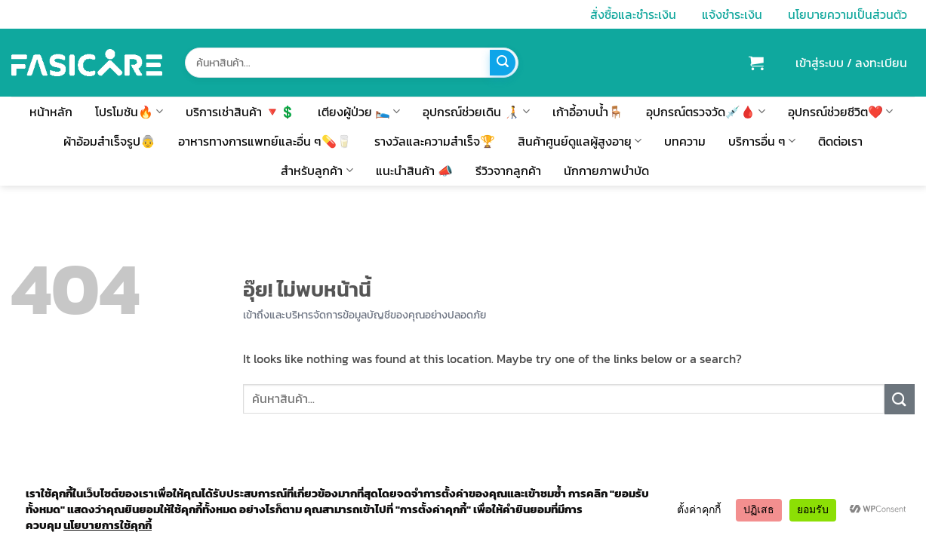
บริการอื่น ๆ (762, 141)
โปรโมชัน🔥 (129, 112)
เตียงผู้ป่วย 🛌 (359, 112)
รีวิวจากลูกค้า (508, 171)
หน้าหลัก (51, 112)
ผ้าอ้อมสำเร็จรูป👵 (109, 141)
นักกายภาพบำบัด (606, 171)
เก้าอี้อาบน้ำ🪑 (588, 112)
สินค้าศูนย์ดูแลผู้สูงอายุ (580, 141)
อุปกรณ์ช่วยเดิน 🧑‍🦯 (476, 112)
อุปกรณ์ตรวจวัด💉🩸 (706, 112)
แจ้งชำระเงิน (732, 14)
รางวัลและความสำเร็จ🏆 (435, 141)
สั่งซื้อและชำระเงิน (633, 14)
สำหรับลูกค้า (317, 171)
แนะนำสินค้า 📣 (414, 171)
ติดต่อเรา (840, 141)
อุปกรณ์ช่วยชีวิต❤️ (840, 112)
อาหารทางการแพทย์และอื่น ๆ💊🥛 (265, 141)
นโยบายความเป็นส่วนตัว (848, 14)
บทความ (685, 141)
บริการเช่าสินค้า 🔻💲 (240, 112)
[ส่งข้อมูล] (503, 63)
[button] (756, 63)
